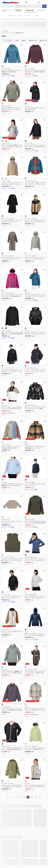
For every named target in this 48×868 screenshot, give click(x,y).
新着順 (24, 40)
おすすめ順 (7, 40)
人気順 (17, 40)
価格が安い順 (32, 40)
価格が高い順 (43, 40)
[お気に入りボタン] (21, 45)
